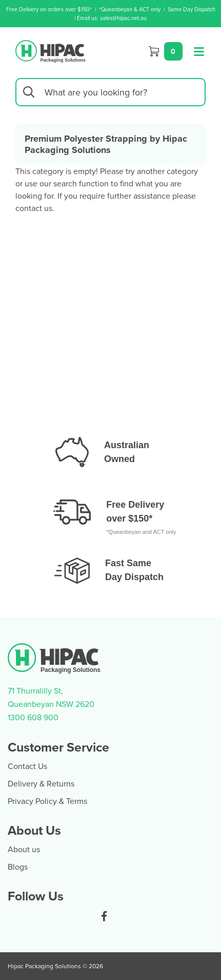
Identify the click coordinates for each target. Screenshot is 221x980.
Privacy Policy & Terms (47, 801)
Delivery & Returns (41, 783)
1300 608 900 (33, 717)
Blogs (18, 867)
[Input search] (110, 92)
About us (24, 849)
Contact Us (27, 766)
